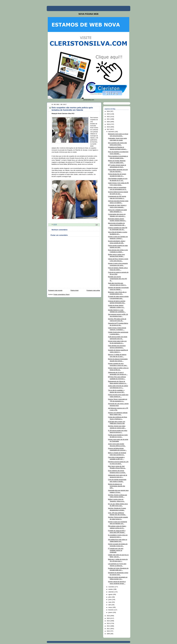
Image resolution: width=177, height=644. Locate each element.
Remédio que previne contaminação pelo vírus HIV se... (118, 279)
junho (110, 600)
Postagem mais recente (55, 290)
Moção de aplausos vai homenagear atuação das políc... (117, 486)
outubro (111, 589)
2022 (108, 117)
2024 (108, 111)
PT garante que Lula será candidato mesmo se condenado (116, 550)
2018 (108, 127)
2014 (108, 621)
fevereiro (111, 610)
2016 (108, 616)
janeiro (111, 612)
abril (110, 605)
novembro (112, 587)
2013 (108, 623)
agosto (111, 595)
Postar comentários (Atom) (62, 294)
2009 (108, 634)
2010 (108, 631)
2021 (108, 119)
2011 (108, 629)
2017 (108, 129)
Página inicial (74, 290)
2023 (108, 114)
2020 (108, 122)
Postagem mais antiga (93, 290)
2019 (108, 124)
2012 (108, 626)
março (110, 607)
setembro (111, 592)
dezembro (112, 132)
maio (110, 602)
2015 (108, 618)
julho (110, 597)
